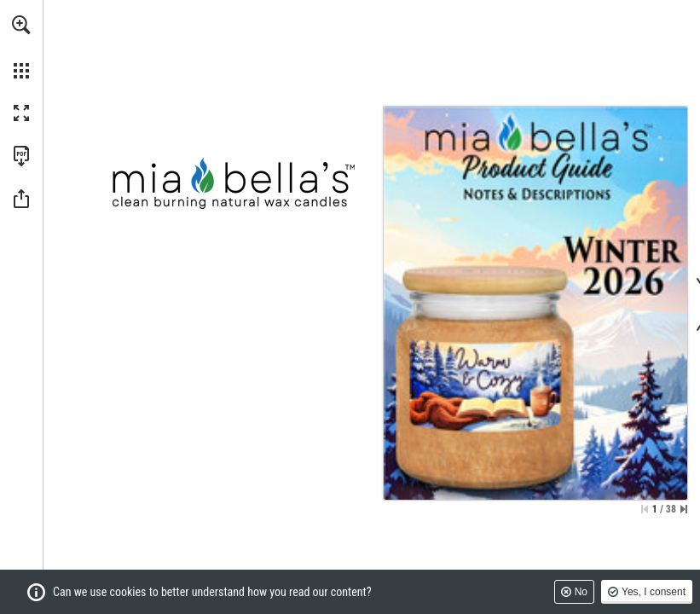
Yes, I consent (654, 592)
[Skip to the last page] (684, 509)
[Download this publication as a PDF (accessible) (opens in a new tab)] (21, 156)
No (581, 592)
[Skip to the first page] (645, 509)
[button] (21, 25)
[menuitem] (21, 47)
